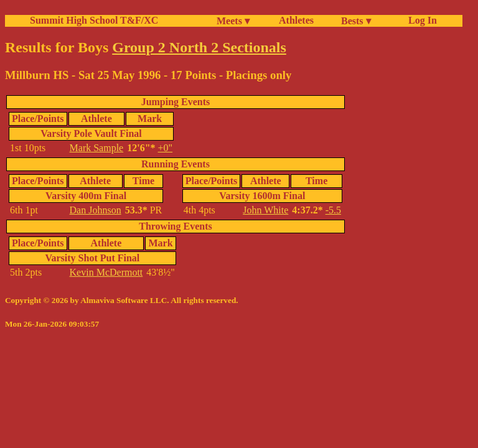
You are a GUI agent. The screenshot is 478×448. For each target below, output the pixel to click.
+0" (166, 148)
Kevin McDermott (106, 272)
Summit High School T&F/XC (94, 20)
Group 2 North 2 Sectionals (199, 47)
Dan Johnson (96, 210)
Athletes (296, 20)
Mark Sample (97, 148)
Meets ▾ (233, 21)
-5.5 (333, 210)
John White (265, 210)
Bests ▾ (356, 21)
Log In (420, 20)
